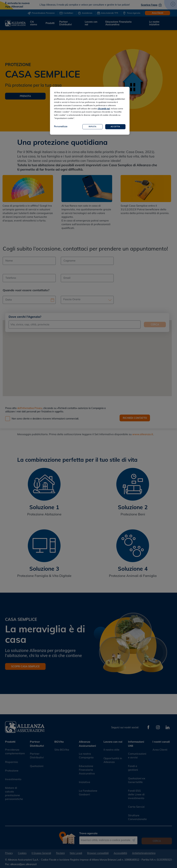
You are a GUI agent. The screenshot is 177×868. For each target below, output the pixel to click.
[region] (90, 111)
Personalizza (61, 126)
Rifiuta (93, 127)
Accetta (115, 127)
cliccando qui (104, 109)
